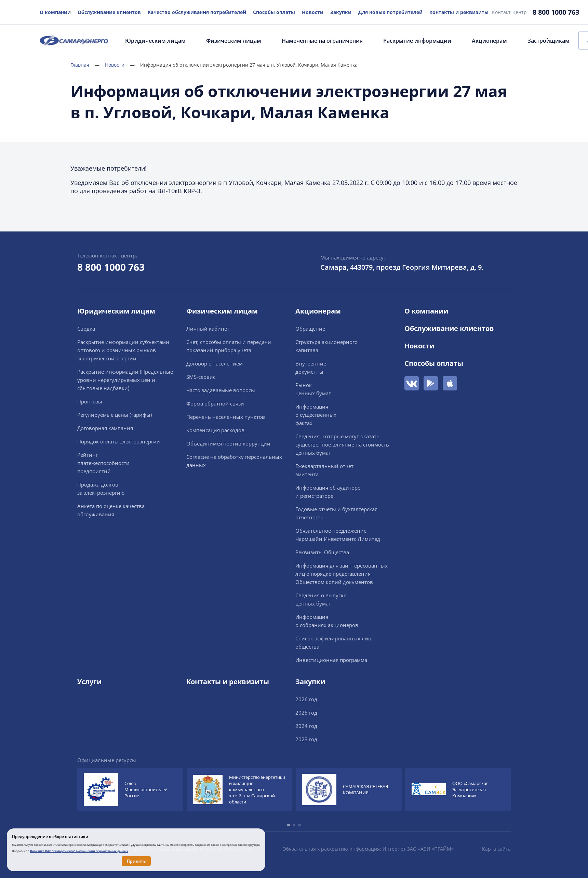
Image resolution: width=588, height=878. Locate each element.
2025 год (306, 713)
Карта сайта (496, 849)
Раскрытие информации (417, 41)
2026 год (306, 699)
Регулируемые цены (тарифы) (115, 415)
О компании (55, 12)
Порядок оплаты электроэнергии (119, 441)
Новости (313, 12)
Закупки (341, 12)
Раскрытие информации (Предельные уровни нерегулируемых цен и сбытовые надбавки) (125, 380)
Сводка (86, 329)
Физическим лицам (234, 41)
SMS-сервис (201, 377)
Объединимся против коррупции (228, 443)
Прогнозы (90, 401)
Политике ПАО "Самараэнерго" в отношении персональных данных (79, 851)
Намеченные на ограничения (322, 41)
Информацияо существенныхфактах (316, 415)
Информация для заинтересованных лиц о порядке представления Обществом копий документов (342, 574)
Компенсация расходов (215, 430)
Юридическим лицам (155, 41)
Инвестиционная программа (331, 660)
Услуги (89, 682)
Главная (85, 65)
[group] (130, 789)
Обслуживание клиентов (109, 12)
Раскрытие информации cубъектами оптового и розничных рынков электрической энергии (123, 350)
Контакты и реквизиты (459, 12)
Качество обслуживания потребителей (197, 12)
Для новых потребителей (390, 12)
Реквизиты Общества (322, 552)
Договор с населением (215, 363)
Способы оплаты (274, 12)
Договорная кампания (105, 428)
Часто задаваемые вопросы (221, 390)
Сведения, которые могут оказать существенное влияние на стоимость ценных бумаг (342, 444)
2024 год (306, 726)
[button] (289, 825)
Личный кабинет (208, 329)
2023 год (306, 739)
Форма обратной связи (215, 403)
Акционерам (489, 41)
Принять (136, 861)
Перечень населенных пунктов (226, 417)
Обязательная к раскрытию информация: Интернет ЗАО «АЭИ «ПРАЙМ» (368, 849)
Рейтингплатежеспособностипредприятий (103, 463)
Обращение (310, 329)
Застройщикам (549, 41)
